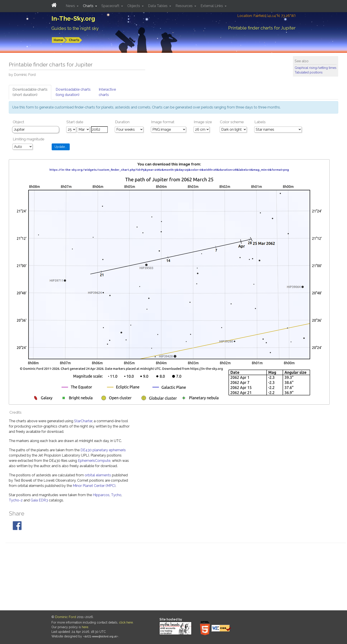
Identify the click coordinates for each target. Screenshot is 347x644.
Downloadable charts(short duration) (30, 92)
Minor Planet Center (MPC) (94, 486)
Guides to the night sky (75, 28)
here (85, 627)
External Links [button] (212, 6)
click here (126, 622)
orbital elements (98, 475)
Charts (74, 40)
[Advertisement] (176, 577)
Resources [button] (184, 6)
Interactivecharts (107, 92)
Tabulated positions (309, 72)
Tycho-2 (16, 500)
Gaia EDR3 (39, 500)
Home (58, 40)
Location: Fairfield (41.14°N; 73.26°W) (266, 16)
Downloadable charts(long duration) (73, 92)
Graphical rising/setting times (316, 68)
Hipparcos (101, 495)
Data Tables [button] (158, 6)
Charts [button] (89, 6)
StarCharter (83, 421)
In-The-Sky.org (73, 19)
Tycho (116, 495)
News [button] (71, 6)
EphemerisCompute (94, 461)
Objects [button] (134, 6)
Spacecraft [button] (111, 6)
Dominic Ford (66, 617)
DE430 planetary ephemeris (103, 450)
